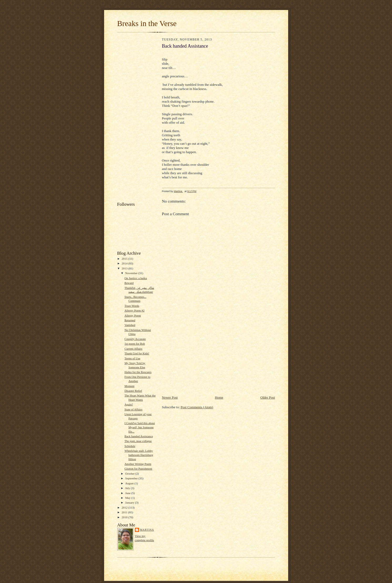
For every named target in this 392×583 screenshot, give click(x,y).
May (128, 498)
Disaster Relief (133, 391)
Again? (129, 404)
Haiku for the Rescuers (138, 372)
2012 (125, 507)
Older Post (268, 397)
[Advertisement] (138, 118)
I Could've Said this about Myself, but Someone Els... (140, 427)
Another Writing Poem (138, 464)
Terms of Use (132, 358)
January (130, 502)
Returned (130, 320)
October (130, 474)
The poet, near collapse (138, 441)
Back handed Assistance (139, 436)
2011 (125, 512)
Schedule (130, 446)
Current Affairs (133, 349)
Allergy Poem (133, 315)
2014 (125, 263)
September (132, 478)
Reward (129, 283)
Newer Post (170, 397)
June (128, 493)
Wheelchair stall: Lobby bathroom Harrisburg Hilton (139, 455)
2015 (125, 259)
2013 (125, 268)
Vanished (130, 325)
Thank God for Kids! (137, 353)
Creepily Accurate (135, 339)
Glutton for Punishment (138, 469)
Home (219, 397)
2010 (125, 517)
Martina (147, 530)
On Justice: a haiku (136, 278)
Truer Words (132, 306)
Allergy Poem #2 (134, 310)
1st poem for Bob (135, 344)
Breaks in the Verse (147, 23)
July (128, 488)
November (132, 273)
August (130, 483)
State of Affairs (133, 409)
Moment (129, 386)
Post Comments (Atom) (197, 407)
